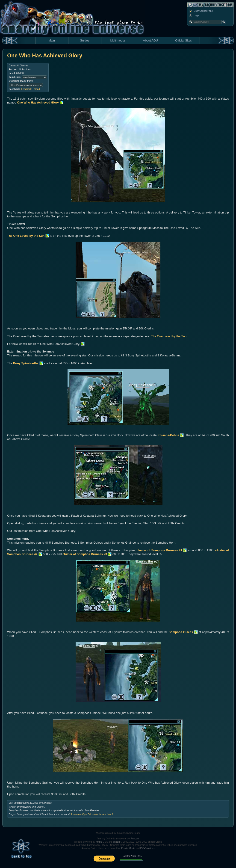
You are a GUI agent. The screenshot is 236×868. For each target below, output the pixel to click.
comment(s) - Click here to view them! (92, 814)
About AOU (150, 40)
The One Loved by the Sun (169, 336)
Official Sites (183, 40)
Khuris (99, 842)
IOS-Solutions (147, 848)
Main (52, 40)
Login (194, 16)
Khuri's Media (128, 848)
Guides (84, 40)
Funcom (135, 839)
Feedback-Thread (31, 89)
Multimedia (118, 40)
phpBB (116, 842)
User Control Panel (201, 11)
